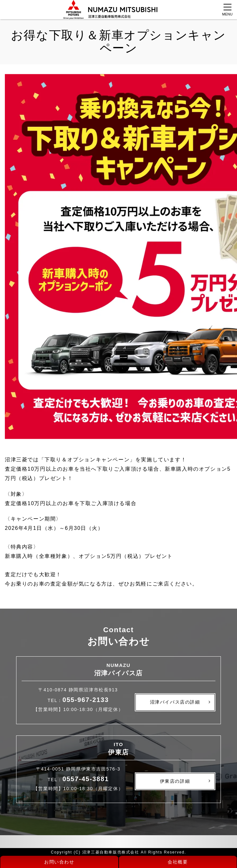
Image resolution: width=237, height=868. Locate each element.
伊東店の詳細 (175, 781)
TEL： (78, 700)
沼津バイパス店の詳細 (175, 702)
